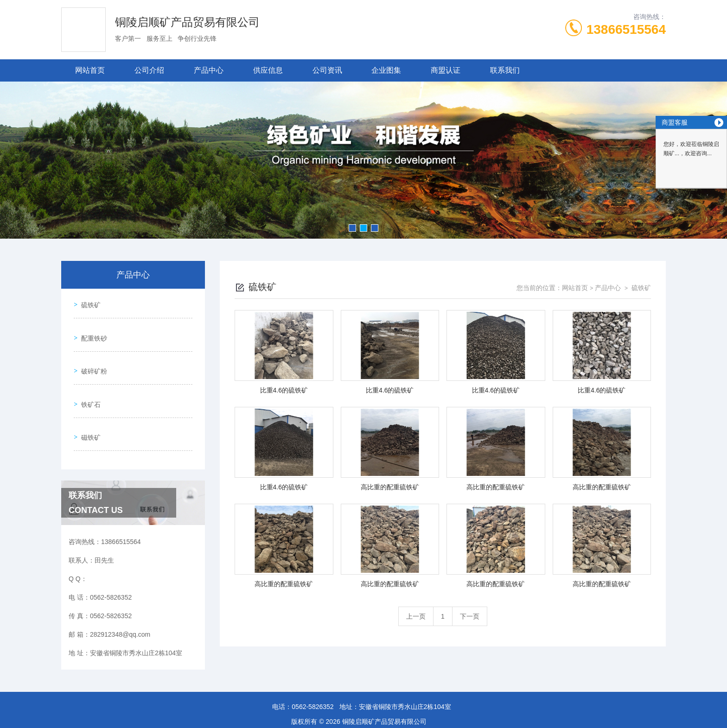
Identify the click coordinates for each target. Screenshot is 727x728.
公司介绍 (149, 70)
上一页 (416, 616)
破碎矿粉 (91, 355)
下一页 (470, 616)
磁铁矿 (88, 407)
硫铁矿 (88, 302)
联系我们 (505, 70)
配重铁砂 (91, 328)
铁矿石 (88, 381)
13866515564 (626, 29)
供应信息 (268, 70)
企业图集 (386, 70)
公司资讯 (327, 70)
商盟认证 (446, 70)
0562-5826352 (312, 684)
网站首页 (90, 70)
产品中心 (209, 70)
